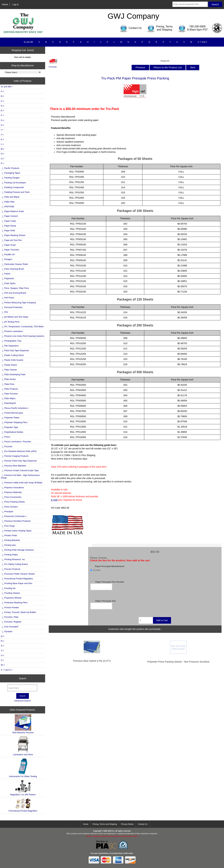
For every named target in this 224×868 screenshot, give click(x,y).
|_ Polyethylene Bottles (12, 432)
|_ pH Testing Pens (10, 322)
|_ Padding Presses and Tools (15, 192)
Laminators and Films (23, 746)
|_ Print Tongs (8, 526)
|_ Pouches (7, 446)
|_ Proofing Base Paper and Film (16, 583)
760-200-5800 (197, 27)
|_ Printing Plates (9, 555)
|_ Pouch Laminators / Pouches (16, 442)
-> (2, 163)
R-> (3, 641)
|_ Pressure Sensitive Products (16, 521)
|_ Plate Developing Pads (13, 374)
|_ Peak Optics (8, 283)
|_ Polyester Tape (9, 427)
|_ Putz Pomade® (10, 627)
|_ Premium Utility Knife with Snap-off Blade (22, 483)
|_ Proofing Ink (8, 588)
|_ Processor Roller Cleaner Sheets (18, 574)
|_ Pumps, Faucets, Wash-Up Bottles (18, 612)
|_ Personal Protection (12, 307)
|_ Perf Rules (7, 298)
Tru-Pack (97, 570)
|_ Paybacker (7, 278)
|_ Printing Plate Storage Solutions (17, 550)
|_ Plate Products (9, 389)
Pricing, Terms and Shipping (105, 824)
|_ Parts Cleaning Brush (12, 269)
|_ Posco (5, 437)
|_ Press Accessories (11, 497)
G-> (3, 120)
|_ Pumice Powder (10, 607)
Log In (16, 4)
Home (5, 4)
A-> (2, 91)
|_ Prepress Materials (11, 492)
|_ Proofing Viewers (10, 593)
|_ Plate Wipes (8, 398)
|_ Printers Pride (9, 535)
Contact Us (143, 824)
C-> (3, 101)
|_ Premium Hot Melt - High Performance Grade (20, 477)
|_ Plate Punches (9, 394)
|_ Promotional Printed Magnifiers (17, 579)
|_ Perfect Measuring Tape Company (18, 303)
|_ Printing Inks (8, 545)
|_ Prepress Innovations (12, 488)
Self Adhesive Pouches (23, 724)
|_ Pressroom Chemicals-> (14, 516)
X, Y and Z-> (7, 670)
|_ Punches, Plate (10, 617)
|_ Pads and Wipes (10, 197)
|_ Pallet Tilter (8, 202)
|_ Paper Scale (8, 245)
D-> (3, 106)
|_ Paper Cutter (8, 221)
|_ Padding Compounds (12, 187)
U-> (3, 655)
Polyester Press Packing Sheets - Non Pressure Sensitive (178, 662)
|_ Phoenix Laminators (12, 331)
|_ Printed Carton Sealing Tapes (16, 531)
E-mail (54, 500)
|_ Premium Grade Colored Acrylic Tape (20, 470)
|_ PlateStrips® (8, 403)
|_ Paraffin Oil (8, 254)
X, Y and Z (202, 42)
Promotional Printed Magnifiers (23, 805)
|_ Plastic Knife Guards (12, 360)
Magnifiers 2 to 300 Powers (23, 788)
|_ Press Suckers (9, 507)
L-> (2, 144)
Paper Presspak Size (106, 601)
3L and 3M (28, 42)
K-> (2, 139)
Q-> (3, 636)
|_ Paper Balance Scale (12, 211)
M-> (3, 149)
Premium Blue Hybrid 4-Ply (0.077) (92, 661)
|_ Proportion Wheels (11, 598)
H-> (3, 125)
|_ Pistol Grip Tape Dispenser (15, 350)
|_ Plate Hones (8, 379)
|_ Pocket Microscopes (12, 413)
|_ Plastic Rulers (9, 365)
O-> (3, 159)
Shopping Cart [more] (22, 50)
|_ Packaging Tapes (11, 173)
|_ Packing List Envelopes (13, 183)
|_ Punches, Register (11, 622)
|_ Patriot (6, 274)
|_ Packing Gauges (10, 178)
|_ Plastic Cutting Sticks (12, 355)
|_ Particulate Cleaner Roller (14, 264)
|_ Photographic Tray (11, 341)
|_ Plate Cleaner (9, 370)
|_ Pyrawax (7, 631)
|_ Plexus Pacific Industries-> (15, 408)
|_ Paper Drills (8, 230)
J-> (2, 134)
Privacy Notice (127, 824)
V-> (2, 660)
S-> (2, 646)
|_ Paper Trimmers (10, 250)
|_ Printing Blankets (10, 540)
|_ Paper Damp (8, 226)
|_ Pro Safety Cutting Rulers (14, 564)
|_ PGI (4, 312)
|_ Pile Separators (10, 346)
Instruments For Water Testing (23, 768)
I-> (2, 130)
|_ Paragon (6, 259)
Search (22, 678)
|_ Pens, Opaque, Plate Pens (15, 288)
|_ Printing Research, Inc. (13, 559)
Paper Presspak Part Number (110, 582)
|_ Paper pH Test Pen (11, 240)
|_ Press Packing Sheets (13, 502)
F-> (2, 115)
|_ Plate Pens (8, 384)
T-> (2, 651)
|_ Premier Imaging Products (15, 456)
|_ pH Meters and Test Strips (15, 317)
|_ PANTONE (8, 207)
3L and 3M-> (7, 87)
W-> (3, 665)
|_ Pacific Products (10, 168)
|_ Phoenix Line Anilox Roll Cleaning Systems (22, 336)
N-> (3, 154)
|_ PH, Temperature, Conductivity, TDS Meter (22, 327)
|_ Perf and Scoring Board (13, 293)
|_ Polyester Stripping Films (14, 422)
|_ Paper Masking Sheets (13, 235)
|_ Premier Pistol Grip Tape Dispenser (19, 461)
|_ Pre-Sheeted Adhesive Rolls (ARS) (19, 451)
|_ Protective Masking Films (14, 603)
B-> (2, 96)
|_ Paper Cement (9, 216)
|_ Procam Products (11, 569)
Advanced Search (23, 701)
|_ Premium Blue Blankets (13, 466)
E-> (2, 111)
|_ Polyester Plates (10, 418)
